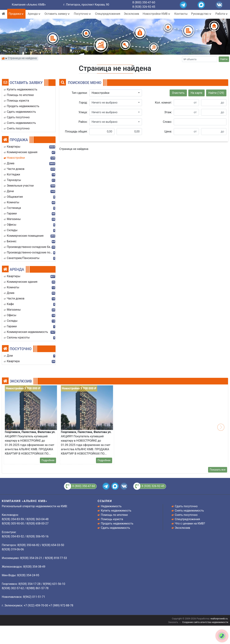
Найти (224, 59)
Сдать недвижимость (115, 528)
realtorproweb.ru (219, 619)
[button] (116, 93)
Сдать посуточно (186, 506)
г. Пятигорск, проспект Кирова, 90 (86, 5)
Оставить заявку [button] (57, 14)
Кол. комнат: (163, 103)
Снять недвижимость (189, 511)
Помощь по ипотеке (114, 515)
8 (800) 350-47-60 (144, 2)
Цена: (168, 131)
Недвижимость (111, 506)
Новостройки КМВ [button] (157, 14)
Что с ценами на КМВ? (190, 523)
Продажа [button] (16, 14)
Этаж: (168, 112)
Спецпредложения (108, 14)
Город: (83, 103)
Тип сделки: (80, 93)
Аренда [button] (34, 14)
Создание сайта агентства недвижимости (205, 622)
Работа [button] (222, 14)
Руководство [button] (202, 14)
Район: (83, 122)
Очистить (178, 93)
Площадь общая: (76, 131)
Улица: (83, 112)
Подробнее (48, 460)
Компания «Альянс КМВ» (29, 5)
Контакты (181, 14)
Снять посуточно (186, 515)
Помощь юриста (112, 519)
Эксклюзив (131, 14)
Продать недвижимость (117, 523)
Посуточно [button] (83, 14)
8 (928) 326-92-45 (144, 7)
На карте (196, 93)
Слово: (167, 122)
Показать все (218, 470)
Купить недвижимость (116, 511)
